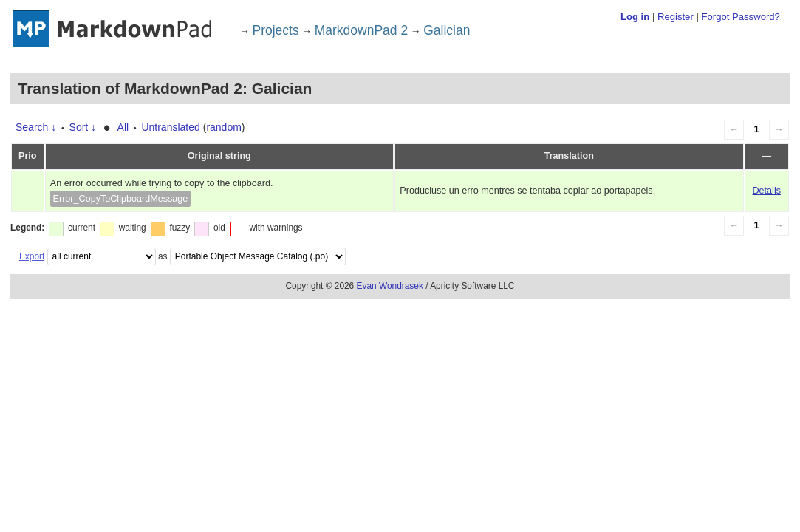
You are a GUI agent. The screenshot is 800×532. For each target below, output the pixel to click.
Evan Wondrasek (390, 286)
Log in (635, 17)
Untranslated (170, 127)
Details (767, 191)
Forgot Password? (740, 17)
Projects (276, 30)
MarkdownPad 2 (361, 30)
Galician (447, 30)
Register (676, 17)
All (123, 127)
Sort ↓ (83, 127)
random (223, 127)
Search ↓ (36, 127)
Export (32, 256)
